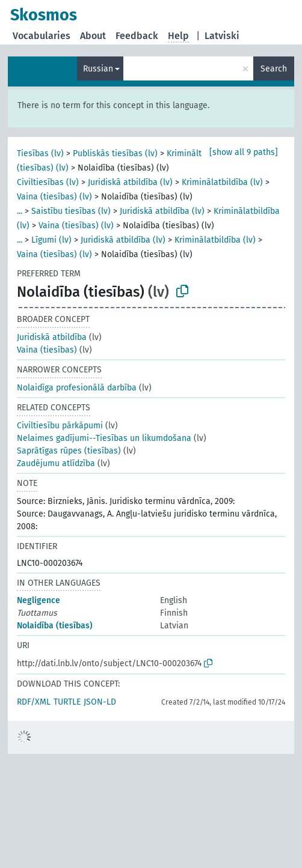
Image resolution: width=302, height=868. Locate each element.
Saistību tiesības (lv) (71, 211)
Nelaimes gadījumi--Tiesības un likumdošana (104, 438)
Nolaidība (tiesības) (55, 626)
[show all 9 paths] (244, 152)
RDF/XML (34, 702)
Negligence (39, 600)
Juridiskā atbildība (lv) (130, 182)
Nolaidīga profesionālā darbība (77, 388)
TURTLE (67, 702)
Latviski (222, 36)
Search (274, 69)
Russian (98, 69)
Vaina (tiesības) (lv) (54, 197)
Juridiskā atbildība (52, 337)
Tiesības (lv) (40, 153)
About (93, 36)
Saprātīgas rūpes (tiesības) (69, 451)
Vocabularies (42, 36)
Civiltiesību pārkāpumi (60, 426)
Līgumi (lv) (51, 240)
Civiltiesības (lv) (48, 182)
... (20, 211)
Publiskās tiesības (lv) (115, 153)
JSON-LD (100, 702)
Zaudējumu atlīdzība (56, 463)
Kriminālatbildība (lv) (222, 182)
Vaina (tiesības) (47, 350)
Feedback (137, 36)
